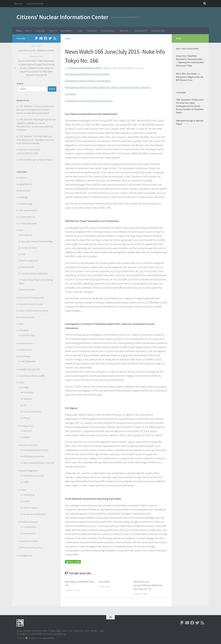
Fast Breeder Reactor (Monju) (36, 450)
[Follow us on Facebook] (46, 38)
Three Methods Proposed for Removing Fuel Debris (92, 100)
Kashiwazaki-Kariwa (32, 412)
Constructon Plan (29, 248)
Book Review (25, 191)
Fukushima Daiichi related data (34, 273)
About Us (18, 4)
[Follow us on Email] (41, 38)
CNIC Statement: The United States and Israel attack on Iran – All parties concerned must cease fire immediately (35, 140)
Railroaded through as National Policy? (36, 160)
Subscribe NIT (141, 31)
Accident (25, 387)
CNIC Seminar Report (28, 210)
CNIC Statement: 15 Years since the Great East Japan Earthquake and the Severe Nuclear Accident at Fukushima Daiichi (35, 110)
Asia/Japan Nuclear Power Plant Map (37, 241)
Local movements (27, 317)
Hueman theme (49, 638)
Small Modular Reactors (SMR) (32, 376)
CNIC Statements (28, 361)
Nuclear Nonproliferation (34, 514)
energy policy (27, 426)
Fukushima (28, 392)
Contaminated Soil (27, 217)
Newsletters (66, 31)
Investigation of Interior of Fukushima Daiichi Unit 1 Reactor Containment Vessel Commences (114, 87)
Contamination (30, 527)
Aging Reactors (26, 184)
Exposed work (29, 533)
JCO (25, 405)
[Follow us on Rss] (55, 38)
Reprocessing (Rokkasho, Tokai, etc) (39, 463)
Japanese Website (35, 4)
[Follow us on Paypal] (36, 38)
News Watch (105, 582)
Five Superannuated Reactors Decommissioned (90, 74)
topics (52, 31)
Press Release (108, 31)
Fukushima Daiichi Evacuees (31, 304)
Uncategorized (25, 556)
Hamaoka (28, 399)
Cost (23, 254)
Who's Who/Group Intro (32, 548)
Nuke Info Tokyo (28, 335)
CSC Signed (71, 94)
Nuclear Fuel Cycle (29, 445)
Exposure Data (27, 267)
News (19, 31)
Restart (26, 437)
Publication (92, 31)
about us (23, 178)
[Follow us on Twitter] (50, 38)
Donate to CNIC (158, 31)
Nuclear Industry (30, 508)
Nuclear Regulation (29, 471)
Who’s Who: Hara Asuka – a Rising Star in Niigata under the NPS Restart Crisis (190, 77)
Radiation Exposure (30, 522)
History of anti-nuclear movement (34, 311)
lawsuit (26, 501)
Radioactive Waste (29, 541)
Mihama (27, 418)
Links (80, 31)
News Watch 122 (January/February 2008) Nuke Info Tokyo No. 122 (148, 585)
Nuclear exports (26, 343)
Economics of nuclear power (31, 298)
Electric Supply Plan (30, 261)
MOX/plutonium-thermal (34, 456)
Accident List (27, 235)
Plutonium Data (28, 290)
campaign (40, 31)
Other (24, 490)
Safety (26, 482)
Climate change (26, 204)
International (29, 495)
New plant (28, 431)
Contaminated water (28, 223)
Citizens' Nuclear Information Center (62, 17)
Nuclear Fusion (26, 350)
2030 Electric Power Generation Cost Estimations (91, 80)
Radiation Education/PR (29, 369)
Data (27, 31)
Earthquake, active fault (34, 476)
